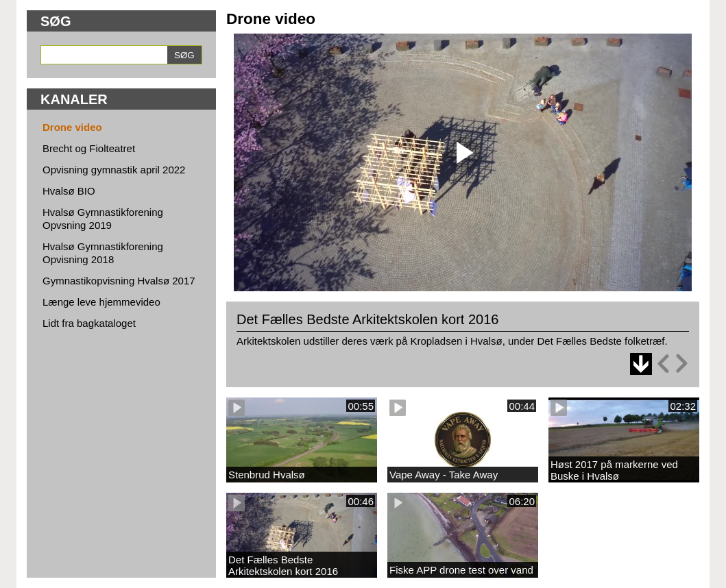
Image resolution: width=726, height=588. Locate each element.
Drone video (72, 127)
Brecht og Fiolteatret (89, 148)
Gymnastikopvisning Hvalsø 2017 (119, 281)
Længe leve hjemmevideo (101, 302)
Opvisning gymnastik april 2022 (114, 170)
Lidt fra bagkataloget (89, 323)
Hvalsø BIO (69, 191)
